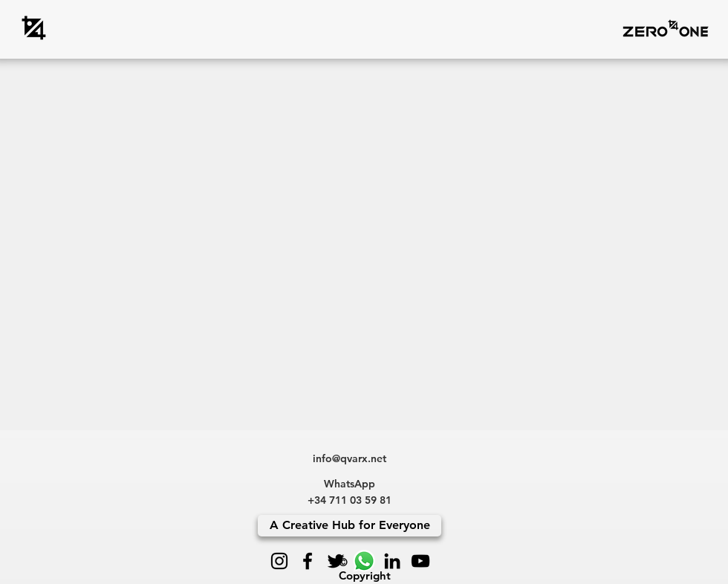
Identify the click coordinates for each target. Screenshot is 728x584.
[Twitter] (336, 561)
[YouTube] (420, 561)
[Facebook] (308, 561)
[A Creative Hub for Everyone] (350, 526)
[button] (665, 28)
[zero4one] (34, 28)
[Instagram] (279, 561)
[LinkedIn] (392, 561)
